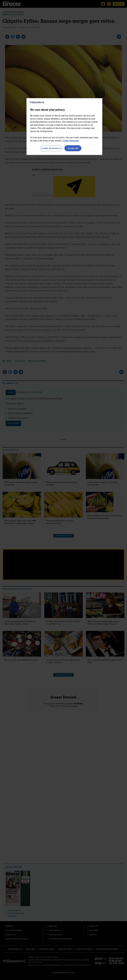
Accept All (73, 148)
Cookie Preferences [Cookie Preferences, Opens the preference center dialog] (51, 148)
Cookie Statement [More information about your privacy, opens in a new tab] (71, 141)
